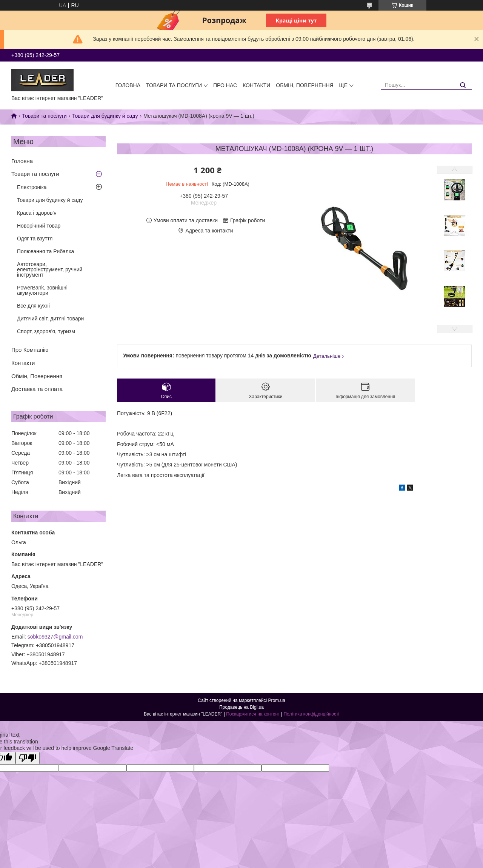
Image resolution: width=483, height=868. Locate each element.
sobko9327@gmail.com (55, 637)
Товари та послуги (174, 85)
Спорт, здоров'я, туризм (46, 331)
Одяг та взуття (35, 239)
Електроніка (32, 187)
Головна (128, 85)
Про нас (225, 85)
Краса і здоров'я (37, 213)
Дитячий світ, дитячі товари (50, 319)
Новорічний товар (39, 226)
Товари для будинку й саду (105, 116)
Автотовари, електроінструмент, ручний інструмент (50, 269)
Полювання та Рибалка (45, 251)
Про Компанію (30, 350)
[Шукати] (463, 85)
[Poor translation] (28, 758)
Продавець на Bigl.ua (241, 707)
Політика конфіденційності (311, 714)
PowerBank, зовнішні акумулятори (42, 290)
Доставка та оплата (37, 389)
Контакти (256, 85)
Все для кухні (33, 306)
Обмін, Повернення (305, 85)
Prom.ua (277, 700)
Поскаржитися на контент (253, 714)
